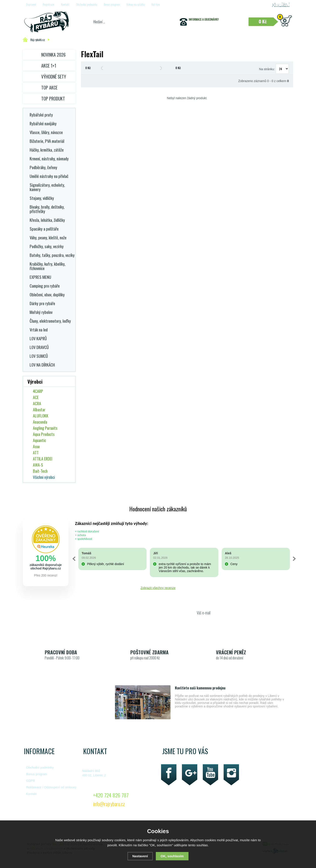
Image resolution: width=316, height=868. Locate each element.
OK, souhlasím (172, 856)
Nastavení (140, 856)
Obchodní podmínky (87, 4)
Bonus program (112, 4)
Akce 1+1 (49, 66)
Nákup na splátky (136, 4)
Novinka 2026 (53, 55)
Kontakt (65, 4)
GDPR (31, 781)
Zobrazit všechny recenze (158, 588)
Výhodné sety (54, 77)
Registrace (49, 4)
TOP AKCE (49, 88)
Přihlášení (281, 5)
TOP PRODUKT (53, 98)
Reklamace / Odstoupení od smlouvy (51, 787)
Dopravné (31, 4)
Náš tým (156, 4)
